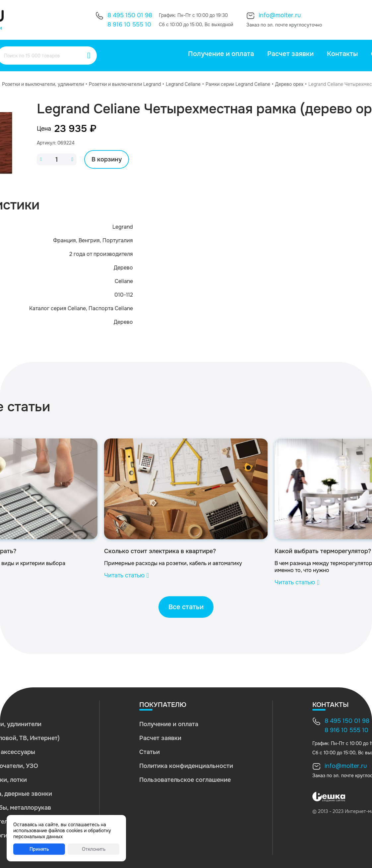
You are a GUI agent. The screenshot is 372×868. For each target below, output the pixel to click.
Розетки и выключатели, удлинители (43, 84)
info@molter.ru (280, 15)
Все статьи (186, 607)
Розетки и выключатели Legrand (125, 84)
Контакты (342, 54)
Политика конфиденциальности (186, 766)
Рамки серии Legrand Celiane (238, 84)
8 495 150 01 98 (130, 15)
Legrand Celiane (183, 84)
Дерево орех (289, 84)
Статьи (150, 752)
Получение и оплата (221, 54)
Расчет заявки (290, 54)
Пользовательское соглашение (185, 780)
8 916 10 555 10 (129, 25)
